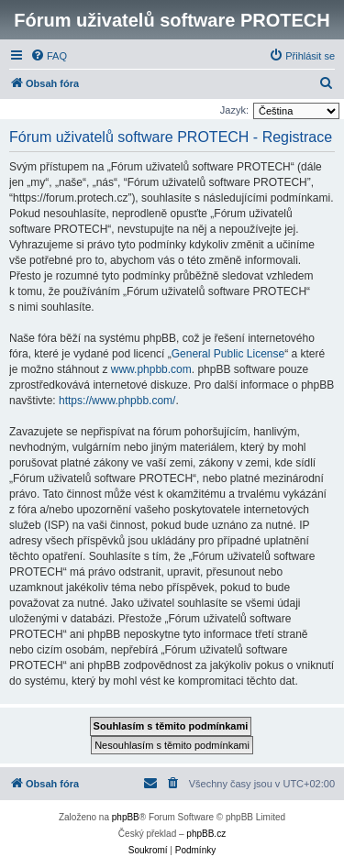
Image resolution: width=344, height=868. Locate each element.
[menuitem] (49, 56)
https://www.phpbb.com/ (117, 401)
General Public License (228, 354)
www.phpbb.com (151, 369)
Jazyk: (234, 110)
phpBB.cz (206, 834)
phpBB (126, 817)
